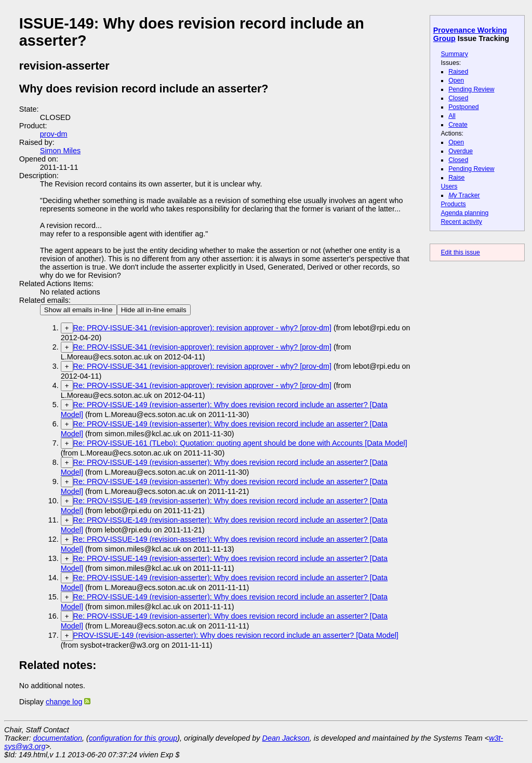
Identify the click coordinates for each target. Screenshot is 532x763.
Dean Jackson (286, 738)
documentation (58, 738)
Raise (456, 178)
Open (456, 81)
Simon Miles (60, 151)
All (452, 116)
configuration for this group (133, 738)
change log (64, 702)
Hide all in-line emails (154, 310)
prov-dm (54, 134)
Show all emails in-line (78, 310)
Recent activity (461, 222)
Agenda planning (464, 213)
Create (458, 125)
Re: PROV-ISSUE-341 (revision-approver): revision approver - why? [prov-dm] (202, 328)
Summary (454, 54)
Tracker (464, 195)
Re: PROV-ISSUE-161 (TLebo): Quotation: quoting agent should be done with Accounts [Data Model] (240, 443)
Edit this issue (460, 252)
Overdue (461, 151)
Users (449, 186)
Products (453, 204)
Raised (458, 72)
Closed (458, 98)
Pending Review (471, 89)
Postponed (464, 107)
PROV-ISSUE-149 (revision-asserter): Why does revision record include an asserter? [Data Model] (236, 635)
